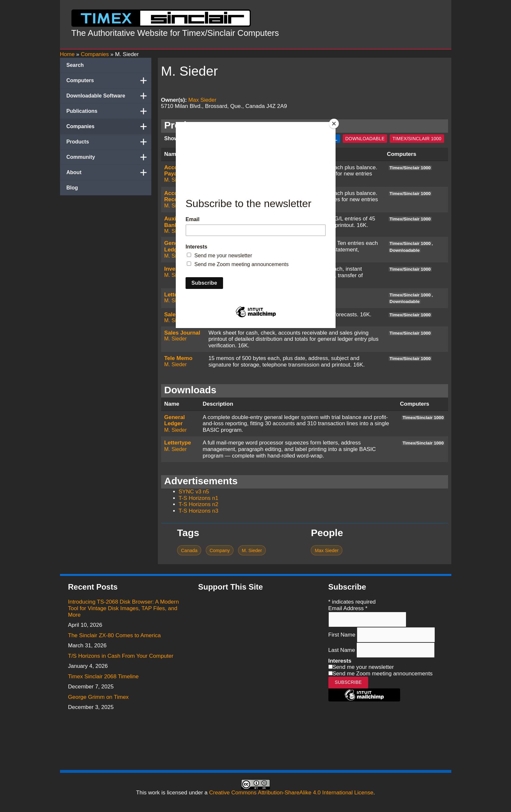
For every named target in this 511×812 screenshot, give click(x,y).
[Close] (334, 124)
